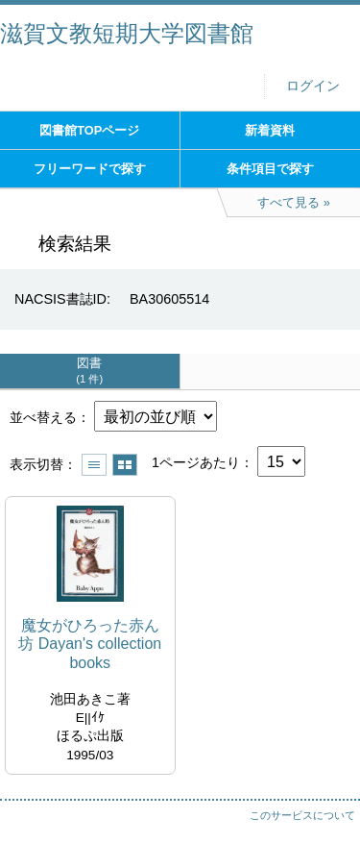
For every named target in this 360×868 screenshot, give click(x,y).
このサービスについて (302, 815)
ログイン (313, 86)
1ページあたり (196, 462)
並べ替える (43, 417)
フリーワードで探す (90, 169)
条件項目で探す (270, 169)
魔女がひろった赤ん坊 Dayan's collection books (90, 644)
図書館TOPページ (89, 130)
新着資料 (270, 130)
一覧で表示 (94, 465)
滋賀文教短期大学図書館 (127, 33)
